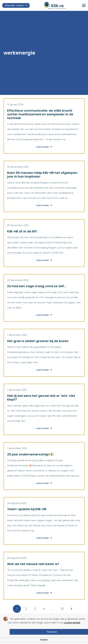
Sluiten (44, 640)
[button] (84, 5)
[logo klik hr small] (55, 6)
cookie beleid (72, 623)
